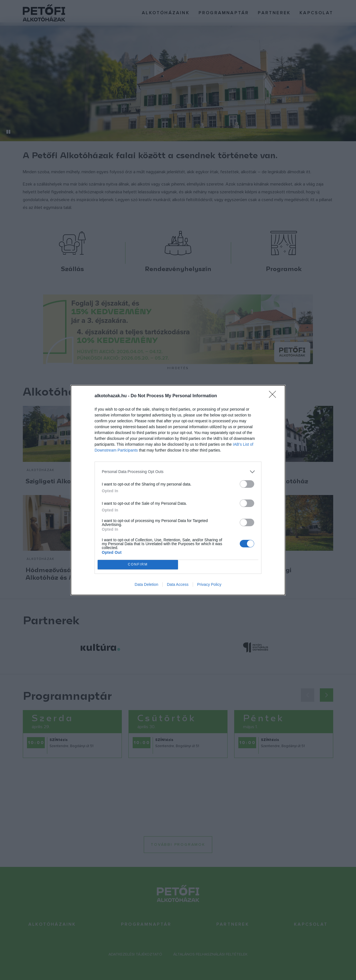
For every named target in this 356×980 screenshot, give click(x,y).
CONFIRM (138, 565)
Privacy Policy (209, 584)
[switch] (247, 484)
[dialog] (178, 490)
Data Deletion (146, 584)
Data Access (178, 584)
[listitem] (178, 472)
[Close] (274, 396)
